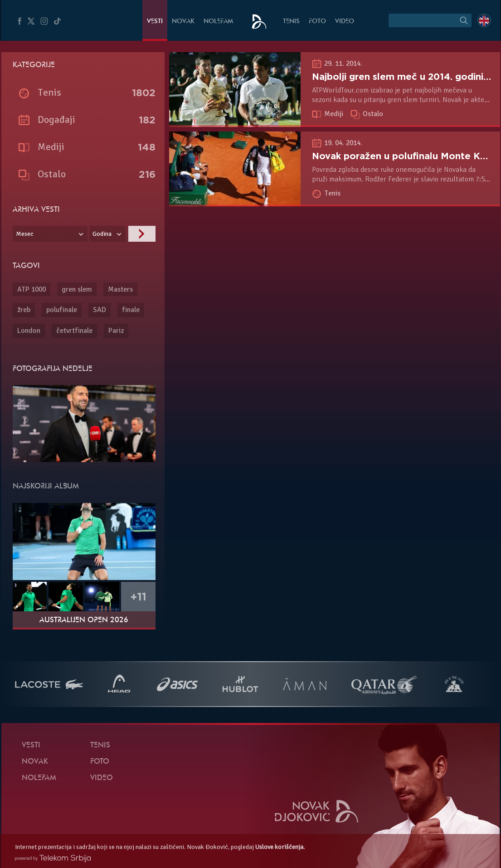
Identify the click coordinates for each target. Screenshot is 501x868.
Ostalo (373, 114)
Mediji (335, 114)
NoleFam (218, 22)
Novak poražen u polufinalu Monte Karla (405, 156)
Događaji (56, 119)
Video (345, 22)
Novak (183, 22)
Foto (317, 22)
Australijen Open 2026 (84, 620)
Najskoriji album (46, 487)
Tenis (291, 22)
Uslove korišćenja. (280, 847)
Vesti (155, 22)
